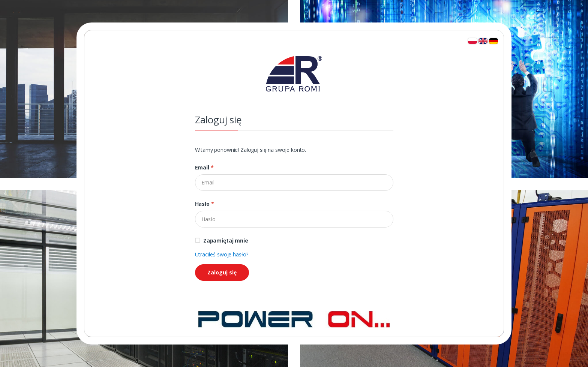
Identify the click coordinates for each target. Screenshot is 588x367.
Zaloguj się (222, 272)
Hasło (205, 204)
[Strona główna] (294, 318)
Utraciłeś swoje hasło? (222, 254)
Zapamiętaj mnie (226, 240)
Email (204, 167)
